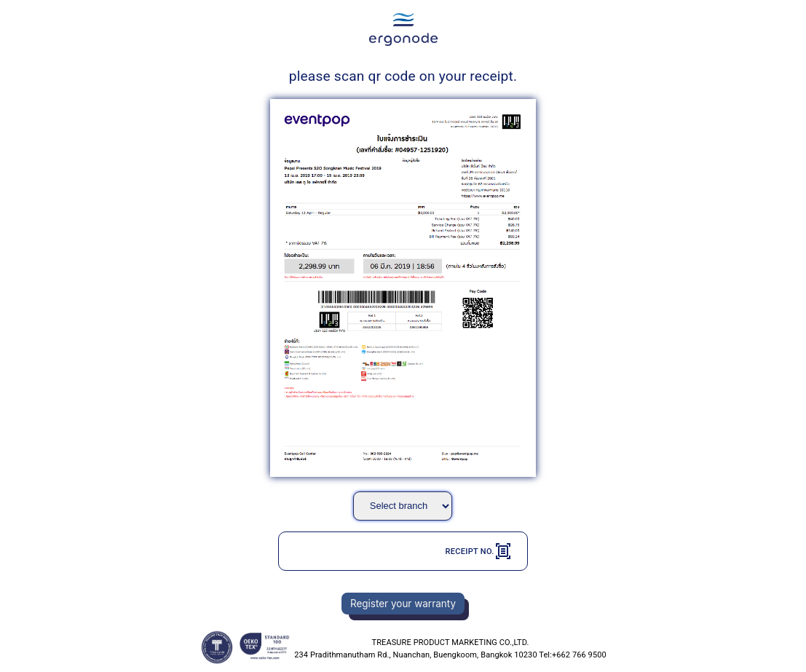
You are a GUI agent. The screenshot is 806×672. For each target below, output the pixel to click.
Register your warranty (403, 604)
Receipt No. (478, 551)
